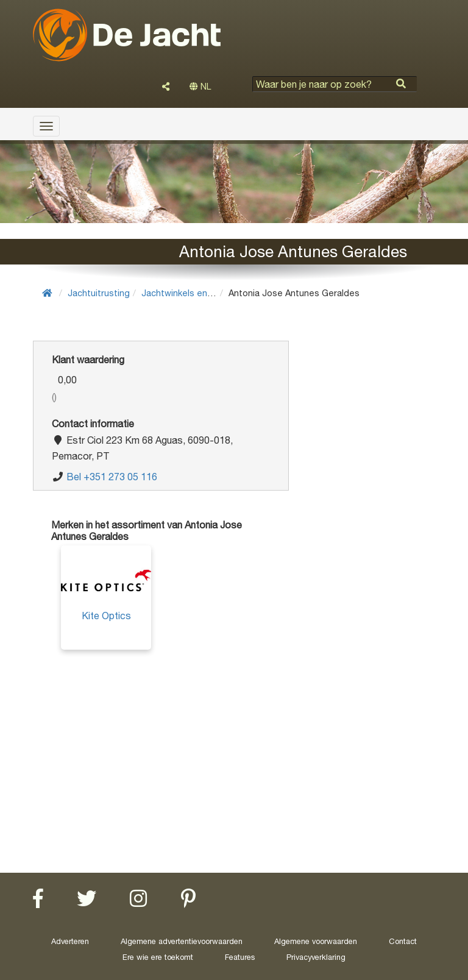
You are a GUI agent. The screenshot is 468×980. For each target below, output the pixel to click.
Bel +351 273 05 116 (112, 477)
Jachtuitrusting (99, 293)
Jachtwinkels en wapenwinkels (204, 293)
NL (200, 87)
